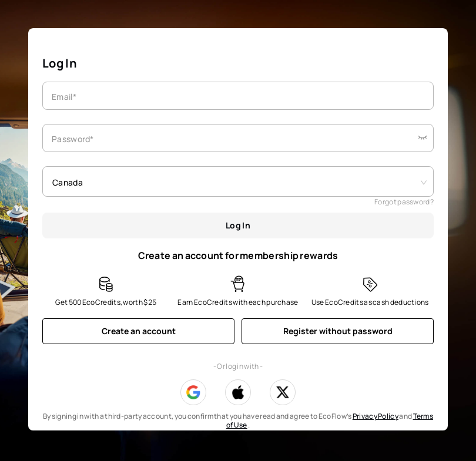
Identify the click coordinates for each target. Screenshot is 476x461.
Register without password (338, 331)
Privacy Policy (376, 416)
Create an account (139, 331)
